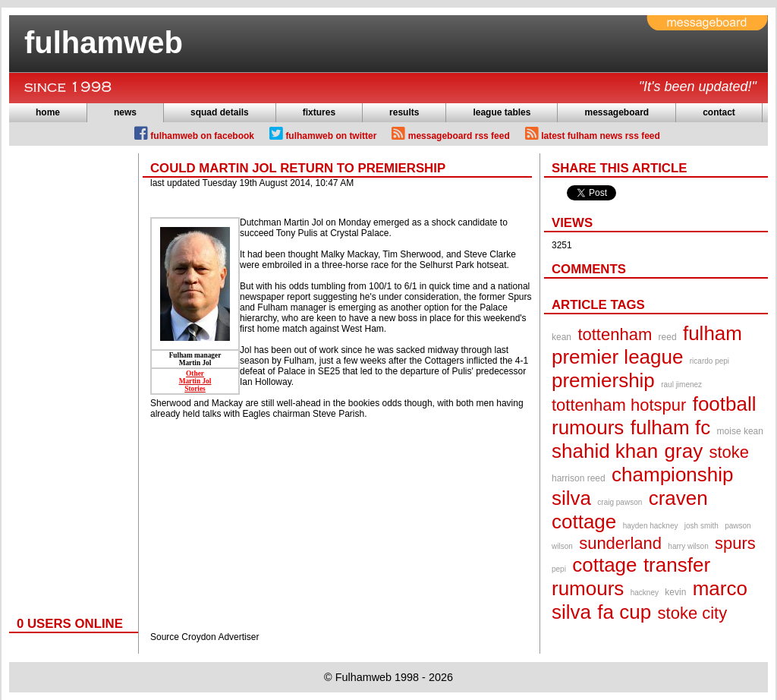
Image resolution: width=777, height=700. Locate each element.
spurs (735, 543)
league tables (502, 112)
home (48, 112)
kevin (675, 592)
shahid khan (605, 451)
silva (571, 498)
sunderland (620, 543)
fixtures (319, 112)
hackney (645, 593)
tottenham (615, 334)
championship (672, 475)
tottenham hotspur (619, 405)
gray (684, 451)
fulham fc (671, 427)
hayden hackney (651, 526)
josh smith (702, 526)
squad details (220, 112)
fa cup (624, 612)
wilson (562, 546)
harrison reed (579, 478)
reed (668, 337)
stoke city (693, 613)
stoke (730, 452)
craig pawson (620, 502)
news (125, 112)
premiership (603, 380)
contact (719, 112)
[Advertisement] (70, 381)
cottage (604, 565)
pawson (738, 526)
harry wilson (688, 546)
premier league (617, 357)
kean (562, 337)
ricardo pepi (709, 361)
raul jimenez (681, 385)
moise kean (740, 431)
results (404, 112)
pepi (559, 569)
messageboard (617, 112)
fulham (713, 333)
